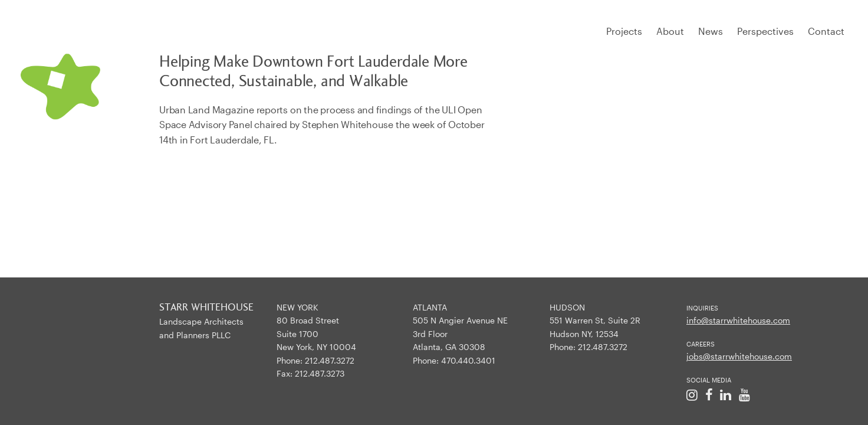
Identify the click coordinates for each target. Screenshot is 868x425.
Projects (624, 31)
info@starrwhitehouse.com (738, 320)
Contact (826, 31)
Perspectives (765, 31)
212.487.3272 (330, 360)
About (670, 31)
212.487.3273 (320, 373)
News (711, 31)
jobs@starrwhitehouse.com (739, 356)
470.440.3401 (468, 360)
